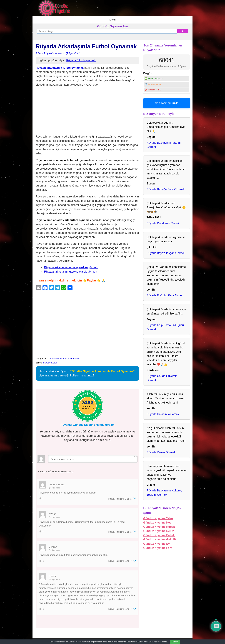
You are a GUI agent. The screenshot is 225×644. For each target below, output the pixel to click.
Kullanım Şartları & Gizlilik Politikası (112, 19)
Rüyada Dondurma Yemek (163, 221)
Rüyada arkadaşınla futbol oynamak (60, 66)
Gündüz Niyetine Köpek (159, 525)
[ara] (107, 29)
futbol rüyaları (72, 357)
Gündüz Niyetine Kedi (158, 521)
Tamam (175, 642)
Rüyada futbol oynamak (81, 59)
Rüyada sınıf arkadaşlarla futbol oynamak (63, 218)
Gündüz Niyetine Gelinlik (160, 538)
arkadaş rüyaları (56, 357)
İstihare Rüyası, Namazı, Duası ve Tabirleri (70, 19)
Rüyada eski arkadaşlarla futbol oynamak (63, 158)
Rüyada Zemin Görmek (161, 450)
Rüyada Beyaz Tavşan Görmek (166, 251)
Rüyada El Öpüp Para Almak (164, 294)
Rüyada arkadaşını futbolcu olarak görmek (70, 270)
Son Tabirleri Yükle (167, 101)
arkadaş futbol (50, 361)
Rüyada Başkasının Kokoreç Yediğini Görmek (164, 491)
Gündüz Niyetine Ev (156, 542)
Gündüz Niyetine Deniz (159, 529)
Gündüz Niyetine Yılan (158, 516)
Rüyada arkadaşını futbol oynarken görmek (71, 266)
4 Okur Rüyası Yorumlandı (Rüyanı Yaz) (58, 51)
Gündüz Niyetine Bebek (159, 533)
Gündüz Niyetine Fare (158, 546)
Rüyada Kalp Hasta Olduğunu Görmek (165, 325)
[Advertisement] (87, 109)
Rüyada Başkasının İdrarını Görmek (164, 143)
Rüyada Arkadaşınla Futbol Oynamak (86, 45)
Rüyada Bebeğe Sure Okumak (166, 187)
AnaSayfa (40, 19)
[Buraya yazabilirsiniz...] (93, 457)
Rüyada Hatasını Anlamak (163, 412)
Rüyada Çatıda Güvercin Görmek (162, 376)
